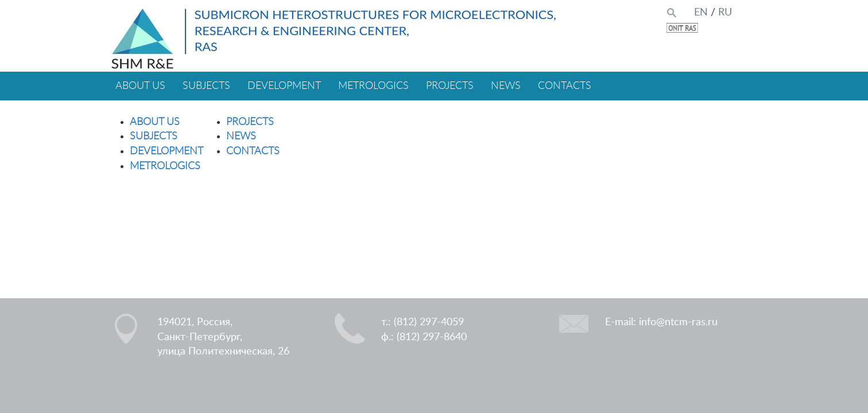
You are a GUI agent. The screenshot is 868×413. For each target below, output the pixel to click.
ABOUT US (140, 86)
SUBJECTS (206, 86)
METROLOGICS (373, 86)
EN (701, 13)
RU (725, 13)
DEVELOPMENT (284, 86)
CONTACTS (565, 86)
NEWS (506, 86)
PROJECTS (450, 86)
